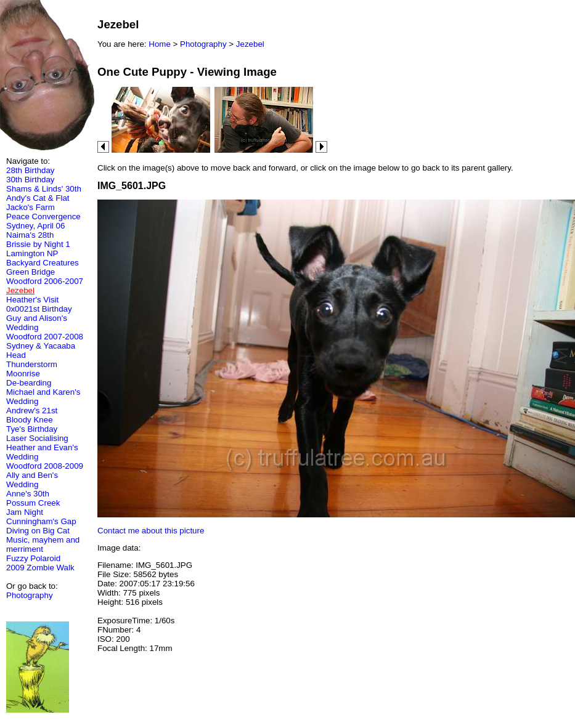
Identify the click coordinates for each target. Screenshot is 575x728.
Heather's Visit (32, 300)
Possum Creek (33, 503)
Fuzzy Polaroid (33, 558)
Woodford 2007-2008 (45, 337)
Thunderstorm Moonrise (32, 369)
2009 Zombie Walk (40, 568)
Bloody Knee (30, 420)
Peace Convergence (43, 216)
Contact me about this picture (151, 531)
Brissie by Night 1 (38, 244)
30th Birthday (31, 180)
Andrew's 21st (32, 411)
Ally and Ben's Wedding (32, 480)
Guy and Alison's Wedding (37, 323)
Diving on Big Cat (38, 531)
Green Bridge (31, 272)
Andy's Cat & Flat (38, 198)
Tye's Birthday (32, 429)
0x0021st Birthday (39, 309)
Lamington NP (32, 253)
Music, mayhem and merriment (43, 544)
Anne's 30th (28, 494)
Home (160, 44)
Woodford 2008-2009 (45, 466)
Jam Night (25, 512)
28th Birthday (31, 170)
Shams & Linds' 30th (44, 189)
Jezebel (250, 44)
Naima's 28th (30, 235)
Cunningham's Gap (41, 521)
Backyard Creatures (43, 263)
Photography (30, 595)
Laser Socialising (37, 438)
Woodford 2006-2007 (45, 281)
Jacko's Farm (31, 207)
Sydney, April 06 (35, 226)
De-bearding (29, 383)
